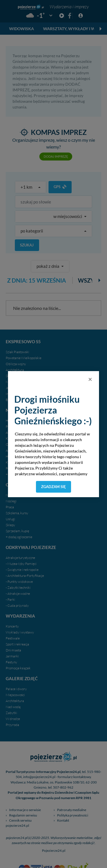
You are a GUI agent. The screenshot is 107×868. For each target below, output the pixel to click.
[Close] (90, 379)
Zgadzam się (53, 487)
